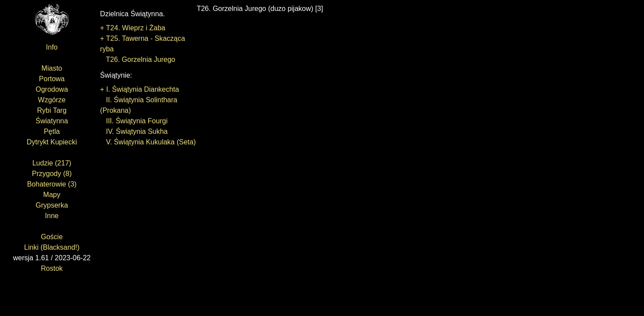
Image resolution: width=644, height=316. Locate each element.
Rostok (52, 268)
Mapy (52, 195)
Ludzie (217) (52, 163)
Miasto (52, 68)
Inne (52, 216)
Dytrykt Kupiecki (52, 142)
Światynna (52, 121)
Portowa (52, 79)
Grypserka (52, 205)
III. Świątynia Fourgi (134, 121)
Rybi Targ (52, 110)
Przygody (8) (52, 174)
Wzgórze (52, 100)
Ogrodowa (52, 89)
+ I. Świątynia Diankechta (139, 89)
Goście (52, 237)
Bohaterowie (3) (52, 184)
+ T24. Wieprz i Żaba (133, 28)
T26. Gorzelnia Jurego (137, 59)
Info (52, 47)
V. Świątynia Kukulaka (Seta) (148, 142)
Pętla (52, 131)
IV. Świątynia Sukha (134, 131)
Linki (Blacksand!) (52, 247)
